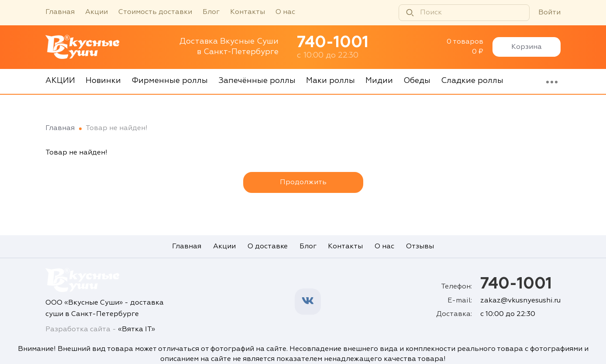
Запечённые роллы (257, 81)
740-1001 (333, 43)
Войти (549, 13)
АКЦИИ (60, 81)
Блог (211, 12)
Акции (96, 12)
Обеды (417, 81)
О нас (285, 12)
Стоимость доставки (155, 12)
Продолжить (303, 182)
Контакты (248, 12)
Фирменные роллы (170, 81)
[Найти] (410, 13)
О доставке (268, 246)
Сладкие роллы (472, 81)
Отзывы (420, 246)
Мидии (379, 81)
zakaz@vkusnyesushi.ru (520, 301)
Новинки (103, 81)
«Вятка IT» (136, 330)
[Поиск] (464, 13)
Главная (60, 12)
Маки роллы (331, 81)
